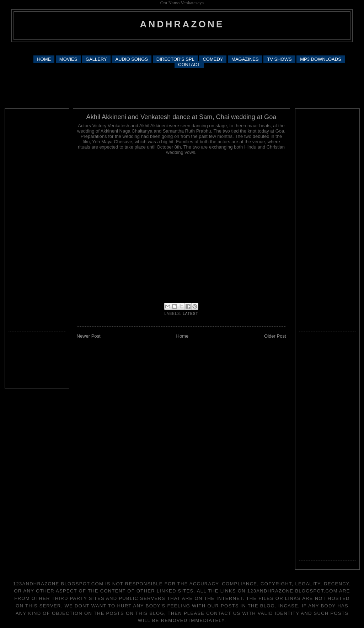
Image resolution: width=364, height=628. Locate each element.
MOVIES (68, 59)
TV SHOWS (279, 59)
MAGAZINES (245, 59)
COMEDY (213, 59)
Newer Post (89, 336)
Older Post (275, 336)
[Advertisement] (182, 48)
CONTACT (189, 65)
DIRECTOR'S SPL (175, 59)
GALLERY (96, 59)
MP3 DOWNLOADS (321, 59)
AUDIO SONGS (132, 59)
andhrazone (182, 24)
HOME (44, 59)
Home (183, 336)
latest (191, 314)
